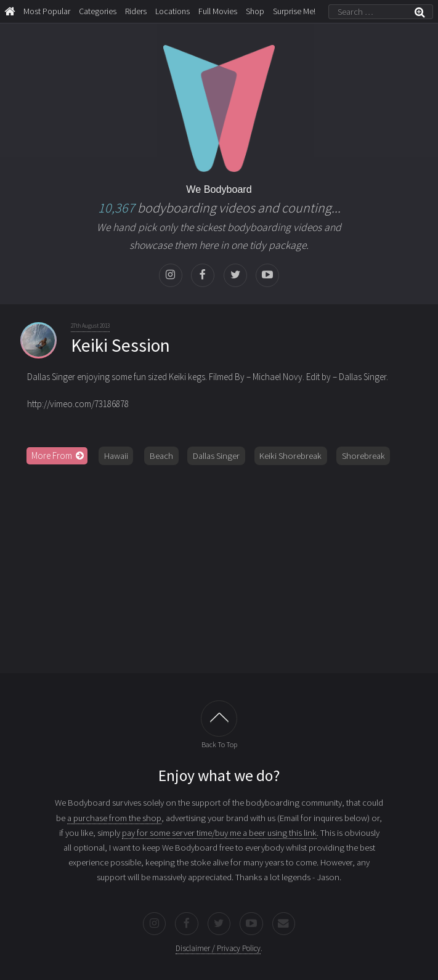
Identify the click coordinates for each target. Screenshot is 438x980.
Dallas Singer (216, 456)
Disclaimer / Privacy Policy (218, 948)
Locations (172, 11)
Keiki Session (120, 345)
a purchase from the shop (114, 818)
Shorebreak (363, 456)
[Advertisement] (219, 569)
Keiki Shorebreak (290, 456)
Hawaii (116, 456)
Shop (255, 11)
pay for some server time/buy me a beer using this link (219, 833)
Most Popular (47, 11)
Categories (98, 11)
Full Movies (218, 11)
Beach (161, 456)
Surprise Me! (294, 11)
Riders (136, 11)
